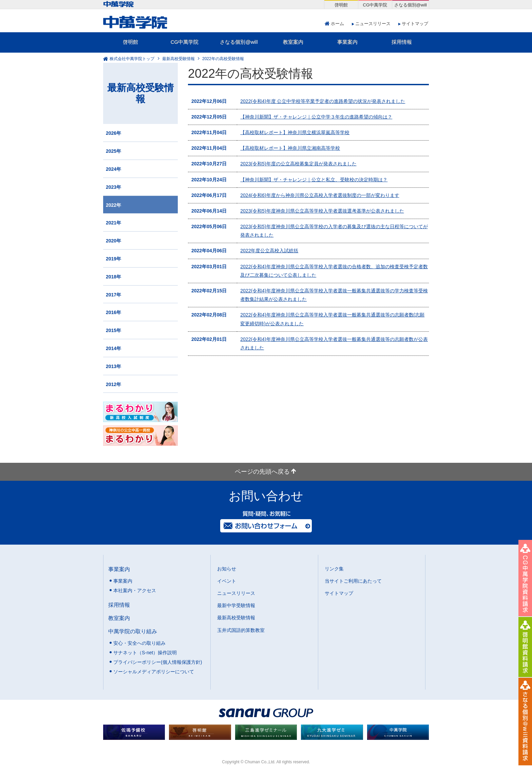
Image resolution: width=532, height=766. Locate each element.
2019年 (113, 259)
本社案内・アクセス (135, 590)
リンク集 (334, 569)
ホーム (337, 24)
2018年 (113, 277)
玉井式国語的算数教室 (241, 630)
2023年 (113, 187)
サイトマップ (415, 24)
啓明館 (130, 42)
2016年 (113, 312)
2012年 (113, 384)
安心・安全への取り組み (139, 643)
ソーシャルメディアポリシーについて (154, 672)
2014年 (113, 348)
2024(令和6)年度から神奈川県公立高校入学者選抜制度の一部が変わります (320, 195)
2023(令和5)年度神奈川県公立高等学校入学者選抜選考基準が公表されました (322, 211)
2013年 (113, 366)
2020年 (113, 241)
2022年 (113, 205)
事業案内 (347, 42)
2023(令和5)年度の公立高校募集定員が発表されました (298, 164)
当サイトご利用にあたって (353, 581)
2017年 (113, 295)
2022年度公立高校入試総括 (269, 251)
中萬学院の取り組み (133, 631)
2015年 (113, 330)
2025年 (113, 151)
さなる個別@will (239, 42)
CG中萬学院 (185, 42)
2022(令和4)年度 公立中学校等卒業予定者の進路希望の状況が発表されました (323, 101)
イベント (227, 581)
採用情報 (402, 42)
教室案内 (293, 42)
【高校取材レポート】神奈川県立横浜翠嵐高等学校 (295, 132)
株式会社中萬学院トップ (132, 59)
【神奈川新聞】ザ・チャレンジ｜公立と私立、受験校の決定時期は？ (314, 180)
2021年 (113, 223)
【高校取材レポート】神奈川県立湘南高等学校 (290, 148)
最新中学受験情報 (236, 605)
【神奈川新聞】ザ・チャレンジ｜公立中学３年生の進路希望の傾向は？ (316, 117)
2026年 (113, 133)
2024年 (113, 169)
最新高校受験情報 (178, 59)
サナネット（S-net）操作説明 (145, 653)
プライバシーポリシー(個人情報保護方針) (158, 662)
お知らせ (227, 569)
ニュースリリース (373, 24)
